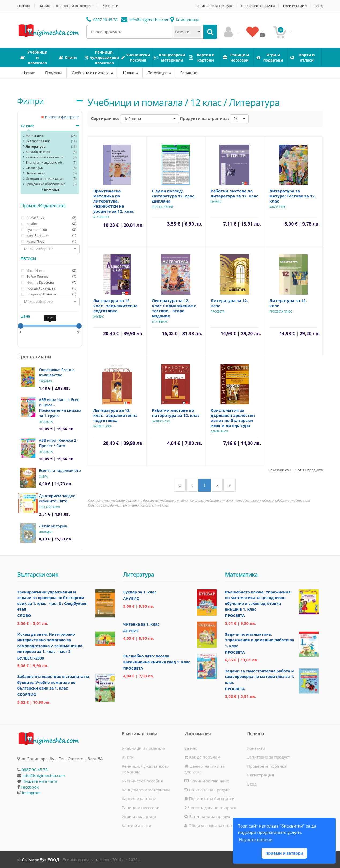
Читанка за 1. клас (141, 624)
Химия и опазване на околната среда (46, 157)
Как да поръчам (202, 757)
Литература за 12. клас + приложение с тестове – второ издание (174, 308)
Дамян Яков (219, 431)
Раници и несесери (141, 808)
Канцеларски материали (146, 790)
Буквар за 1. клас (140, 592)
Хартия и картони (139, 798)
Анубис (216, 202)
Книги (128, 757)
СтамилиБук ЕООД (40, 859)
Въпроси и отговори (73, 6)
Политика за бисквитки (209, 798)
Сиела (43, 477)
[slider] (21, 326)
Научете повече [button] (255, 840)
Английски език (38, 152)
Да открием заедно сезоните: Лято (57, 498)
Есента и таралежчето (60, 471)
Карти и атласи (137, 825)
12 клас (129, 73)
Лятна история (53, 526)
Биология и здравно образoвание (46, 163)
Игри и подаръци (139, 816)
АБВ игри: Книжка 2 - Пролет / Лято (59, 443)
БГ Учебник (101, 217)
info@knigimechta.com (44, 775)
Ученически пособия (142, 781)
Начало (24, 6)
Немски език (36, 173)
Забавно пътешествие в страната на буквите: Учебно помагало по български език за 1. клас (53, 682)
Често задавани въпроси (210, 808)
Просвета (46, 422)
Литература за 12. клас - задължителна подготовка (115, 306)
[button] (50, 249)
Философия (35, 168)
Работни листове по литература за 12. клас (234, 193)
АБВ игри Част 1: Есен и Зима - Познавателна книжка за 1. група (60, 408)
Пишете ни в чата (40, 781)
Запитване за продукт (214, 6)
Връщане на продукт (207, 790)
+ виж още (50, 189)
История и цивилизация (45, 179)
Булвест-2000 (102, 426)
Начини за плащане (207, 781)
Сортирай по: (105, 118)
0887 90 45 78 (102, 20)
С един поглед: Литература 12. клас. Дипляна (174, 196)
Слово (24, 616)
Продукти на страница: (205, 118)
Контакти (110, 6)
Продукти (53, 73)
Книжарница (185, 20)
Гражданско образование (46, 184)
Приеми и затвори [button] (284, 853)
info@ (145, 20)
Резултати (189, 73)
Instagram (31, 793)
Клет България (49, 507)
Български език (38, 141)
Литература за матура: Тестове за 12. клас (292, 196)
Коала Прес (277, 207)
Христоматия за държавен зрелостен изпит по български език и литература (233, 418)
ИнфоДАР (46, 532)
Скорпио (45, 381)
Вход (319, 6)
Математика (35, 136)
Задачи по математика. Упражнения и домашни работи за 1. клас (260, 640)
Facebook (30, 787)
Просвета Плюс (281, 311)
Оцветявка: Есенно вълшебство (57, 372)
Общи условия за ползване (213, 825)
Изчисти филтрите (60, 117)
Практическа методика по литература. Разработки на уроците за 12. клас (114, 201)
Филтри (31, 101)
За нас (44, 6)
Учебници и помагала (91, 73)
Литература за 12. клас (229, 303)
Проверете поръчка (258, 6)
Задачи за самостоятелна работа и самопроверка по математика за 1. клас (260, 677)
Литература (158, 73)
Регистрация (295, 6)
